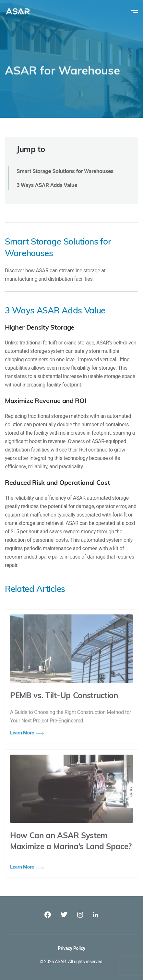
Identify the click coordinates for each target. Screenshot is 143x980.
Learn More (22, 876)
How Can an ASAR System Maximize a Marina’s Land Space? (71, 851)
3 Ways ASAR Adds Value (47, 185)
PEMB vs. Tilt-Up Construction (64, 705)
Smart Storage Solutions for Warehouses (65, 171)
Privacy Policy (71, 948)
